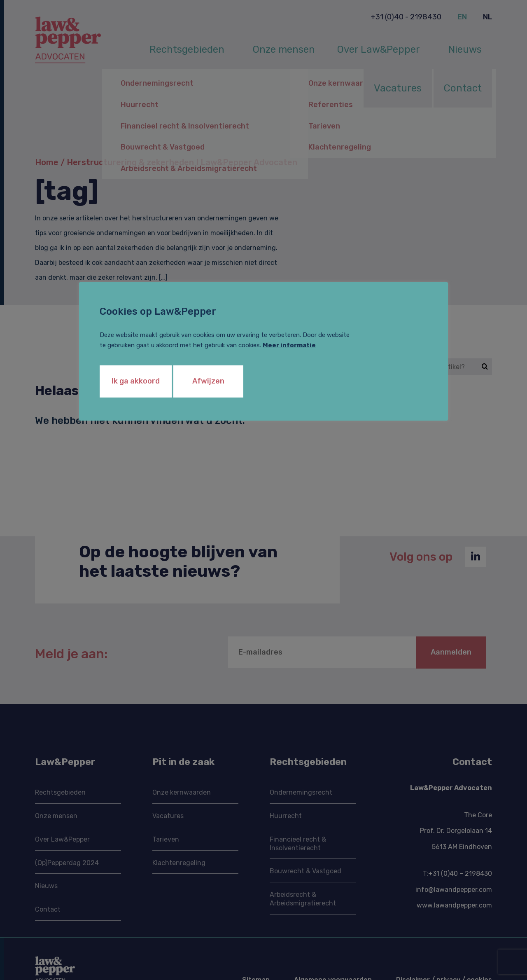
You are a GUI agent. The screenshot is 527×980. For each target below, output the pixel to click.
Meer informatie (289, 345)
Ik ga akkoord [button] (136, 381)
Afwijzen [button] (208, 381)
